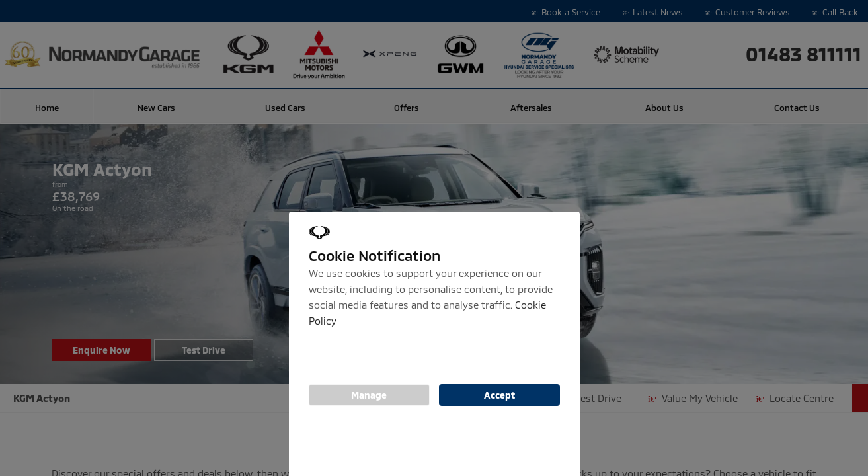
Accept (499, 395)
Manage (369, 395)
